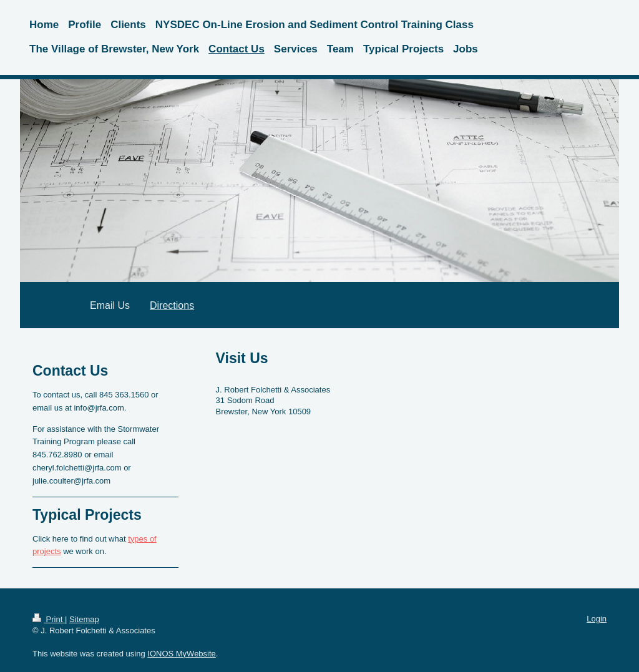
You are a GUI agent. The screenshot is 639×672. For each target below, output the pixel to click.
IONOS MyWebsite (182, 654)
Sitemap (84, 619)
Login (597, 619)
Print (49, 619)
